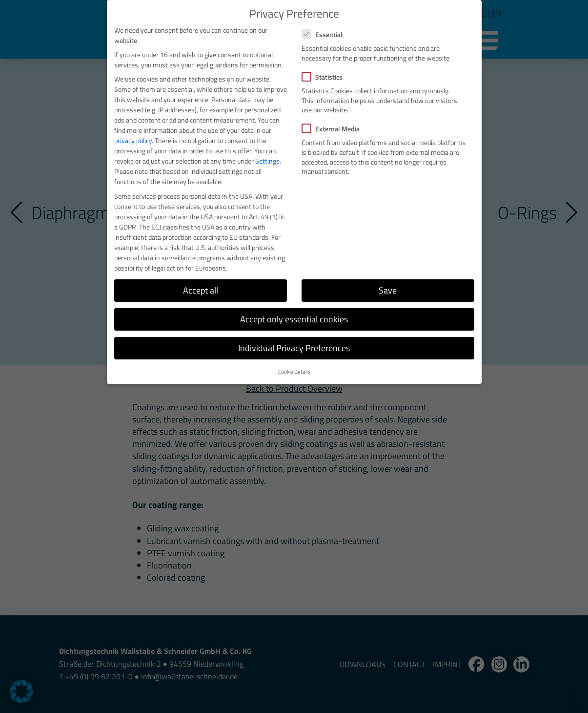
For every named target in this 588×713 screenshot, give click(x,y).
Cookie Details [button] (294, 372)
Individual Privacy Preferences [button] (294, 348)
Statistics (325, 77)
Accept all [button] (201, 290)
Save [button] (388, 290)
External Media (334, 129)
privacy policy (133, 140)
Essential (325, 34)
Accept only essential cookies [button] (294, 319)
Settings (267, 161)
